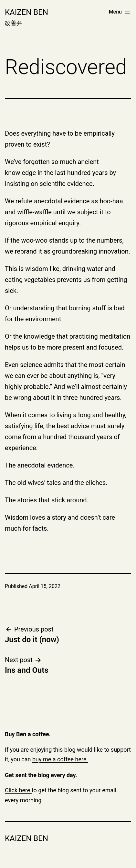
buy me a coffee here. (60, 759)
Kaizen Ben (26, 12)
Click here (18, 790)
